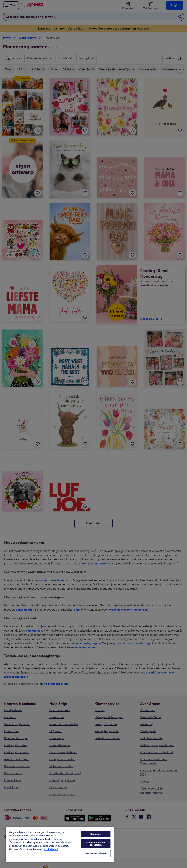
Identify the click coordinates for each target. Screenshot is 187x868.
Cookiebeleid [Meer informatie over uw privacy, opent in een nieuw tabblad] (51, 849)
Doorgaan (96, 834)
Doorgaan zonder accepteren (96, 844)
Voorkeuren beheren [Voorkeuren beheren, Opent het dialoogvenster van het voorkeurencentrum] (96, 853)
